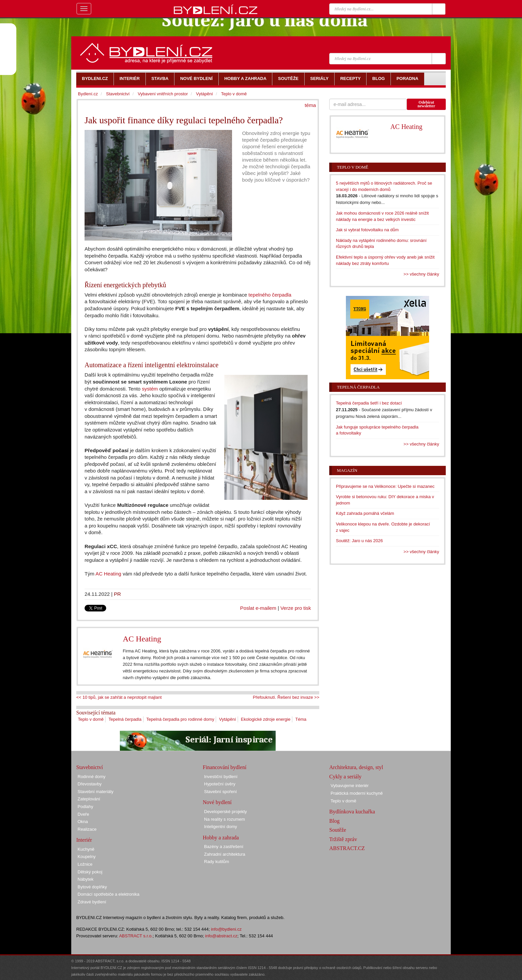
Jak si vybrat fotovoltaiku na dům (367, 230)
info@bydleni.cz (226, 929)
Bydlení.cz (88, 94)
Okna (83, 822)
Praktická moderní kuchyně (357, 793)
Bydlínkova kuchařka (352, 812)
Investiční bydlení (221, 777)
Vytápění (228, 719)
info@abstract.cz (221, 936)
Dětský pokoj (90, 872)
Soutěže (338, 830)
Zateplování (89, 799)
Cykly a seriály (345, 777)
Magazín (347, 470)
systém (150, 389)
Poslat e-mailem (258, 608)
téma (310, 105)
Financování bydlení (225, 767)
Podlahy (85, 807)
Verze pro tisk (296, 608)
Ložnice (85, 864)
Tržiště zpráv (343, 839)
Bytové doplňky (92, 887)
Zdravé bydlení (92, 902)
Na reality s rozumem (225, 819)
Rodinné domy (92, 777)
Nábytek (86, 879)
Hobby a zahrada (221, 838)
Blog (334, 821)
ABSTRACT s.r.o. (136, 936)
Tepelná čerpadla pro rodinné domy (180, 719)
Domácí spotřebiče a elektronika (109, 894)
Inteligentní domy (221, 827)
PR (117, 594)
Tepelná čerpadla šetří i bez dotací (369, 403)
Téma (301, 719)
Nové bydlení (217, 802)
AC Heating (108, 574)
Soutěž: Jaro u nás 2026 (359, 541)
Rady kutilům (217, 862)
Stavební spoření (220, 792)
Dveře (83, 814)
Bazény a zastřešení (224, 847)
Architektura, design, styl (356, 767)
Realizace (87, 829)
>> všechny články (421, 274)
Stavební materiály (96, 792)
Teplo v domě (91, 719)
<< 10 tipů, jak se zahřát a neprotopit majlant (119, 697)
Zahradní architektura (225, 854)
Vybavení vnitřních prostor (163, 94)
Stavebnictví (118, 94)
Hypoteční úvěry (220, 784)
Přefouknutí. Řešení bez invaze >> (286, 697)
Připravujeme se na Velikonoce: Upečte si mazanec (385, 486)
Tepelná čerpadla (125, 719)
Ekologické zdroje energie (266, 719)
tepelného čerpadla (270, 295)
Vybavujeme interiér (350, 786)
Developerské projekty (226, 812)
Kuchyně (86, 849)
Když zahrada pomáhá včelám (365, 513)
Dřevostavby (90, 784)
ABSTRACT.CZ (347, 848)
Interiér (84, 840)
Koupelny (87, 857)
